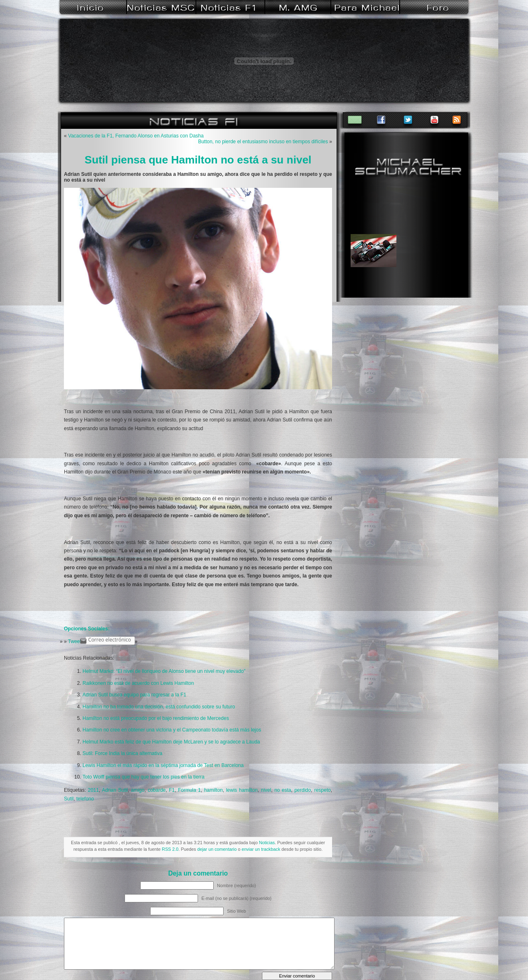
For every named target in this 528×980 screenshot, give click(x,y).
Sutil (69, 799)
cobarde (157, 790)
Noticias (267, 843)
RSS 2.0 (170, 849)
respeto (323, 790)
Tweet (75, 641)
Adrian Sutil (115, 790)
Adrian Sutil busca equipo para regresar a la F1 (134, 695)
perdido (303, 790)
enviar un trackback (261, 849)
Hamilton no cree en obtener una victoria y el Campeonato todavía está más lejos (172, 730)
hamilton (213, 790)
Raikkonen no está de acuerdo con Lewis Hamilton (138, 683)
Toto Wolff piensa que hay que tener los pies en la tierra (144, 777)
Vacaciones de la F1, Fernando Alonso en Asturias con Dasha (136, 136)
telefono (85, 799)
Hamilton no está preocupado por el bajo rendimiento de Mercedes (156, 718)
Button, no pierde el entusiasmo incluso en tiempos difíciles (263, 142)
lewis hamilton (242, 790)
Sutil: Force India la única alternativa (122, 753)
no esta (283, 790)
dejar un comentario (217, 849)
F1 (172, 790)
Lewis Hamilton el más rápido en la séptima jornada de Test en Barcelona (163, 765)
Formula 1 (189, 790)
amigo (138, 790)
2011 (93, 790)
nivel (266, 790)
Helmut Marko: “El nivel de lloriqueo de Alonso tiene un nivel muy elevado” (164, 671)
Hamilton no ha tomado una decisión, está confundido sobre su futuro (159, 707)
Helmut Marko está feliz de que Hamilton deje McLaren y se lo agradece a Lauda (171, 742)
